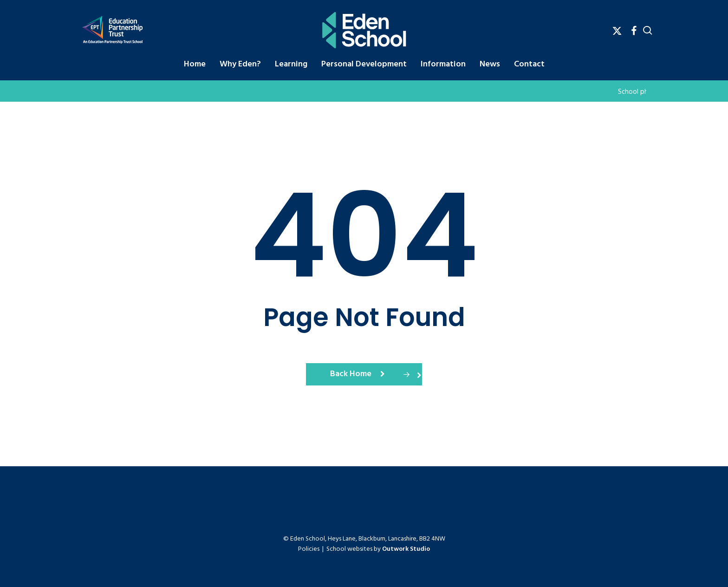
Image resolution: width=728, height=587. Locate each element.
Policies (309, 549)
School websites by (378, 549)
